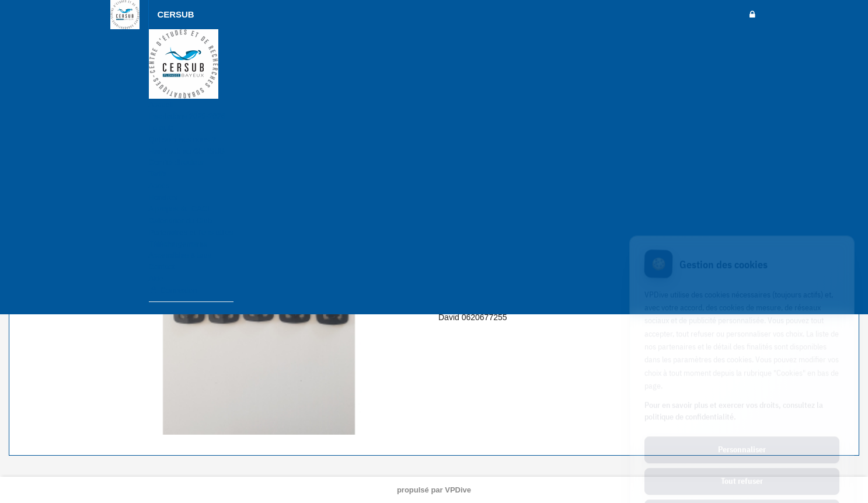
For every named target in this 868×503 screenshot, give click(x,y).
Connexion (173, 290)
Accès (159, 185)
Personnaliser (742, 399)
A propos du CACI (179, 209)
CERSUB (176, 14)
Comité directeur (177, 162)
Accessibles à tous (180, 255)
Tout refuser (742, 431)
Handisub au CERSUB (187, 151)
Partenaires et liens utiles (191, 232)
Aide (156, 278)
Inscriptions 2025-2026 (187, 116)
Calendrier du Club (180, 221)
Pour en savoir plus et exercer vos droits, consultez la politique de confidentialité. (734, 360)
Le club (161, 128)
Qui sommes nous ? (183, 139)
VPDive (458, 490)
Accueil (161, 104)
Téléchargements (178, 244)
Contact (162, 267)
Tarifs (158, 174)
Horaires (163, 197)
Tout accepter (742, 462)
